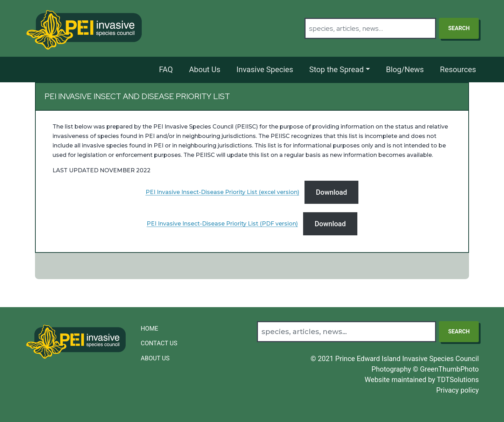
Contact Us (159, 343)
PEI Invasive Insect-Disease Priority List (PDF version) (222, 224)
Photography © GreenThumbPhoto (425, 369)
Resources (458, 70)
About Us (205, 70)
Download (332, 192)
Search (459, 28)
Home (149, 328)
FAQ (166, 70)
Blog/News (405, 70)
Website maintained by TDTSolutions (422, 380)
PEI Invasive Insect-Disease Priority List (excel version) (222, 192)
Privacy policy (457, 390)
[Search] (370, 28)
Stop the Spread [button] (337, 70)
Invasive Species (265, 70)
